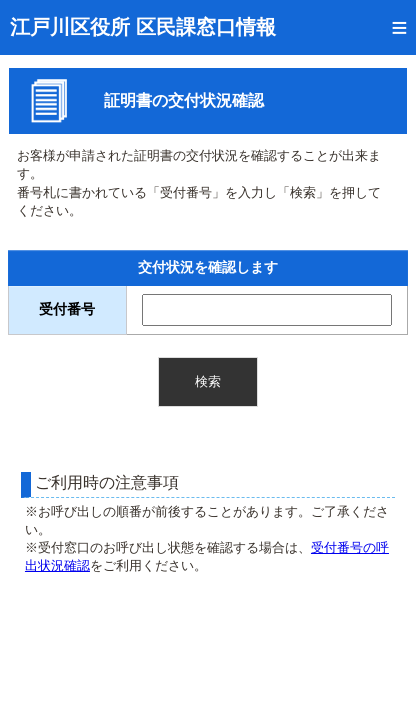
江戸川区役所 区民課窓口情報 (143, 27)
